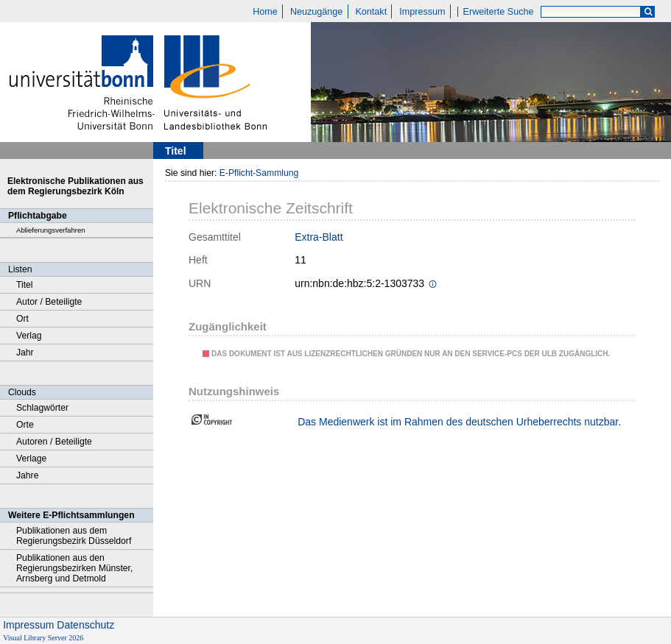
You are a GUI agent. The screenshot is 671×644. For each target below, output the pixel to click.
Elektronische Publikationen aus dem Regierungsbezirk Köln (75, 186)
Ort (22, 319)
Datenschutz (85, 625)
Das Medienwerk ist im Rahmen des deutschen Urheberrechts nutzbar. (459, 422)
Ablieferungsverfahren (51, 230)
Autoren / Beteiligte (54, 442)
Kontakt (371, 12)
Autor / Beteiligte (49, 302)
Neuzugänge (316, 12)
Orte (25, 425)
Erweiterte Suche (499, 12)
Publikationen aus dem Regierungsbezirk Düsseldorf (74, 536)
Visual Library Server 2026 (43, 638)
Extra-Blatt (319, 237)
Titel (25, 285)
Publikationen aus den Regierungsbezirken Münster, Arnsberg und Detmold (74, 568)
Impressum (422, 12)
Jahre (27, 475)
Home (265, 12)
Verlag (29, 336)
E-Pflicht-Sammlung (259, 173)
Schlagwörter (42, 408)
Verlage (31, 459)
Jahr (25, 353)
